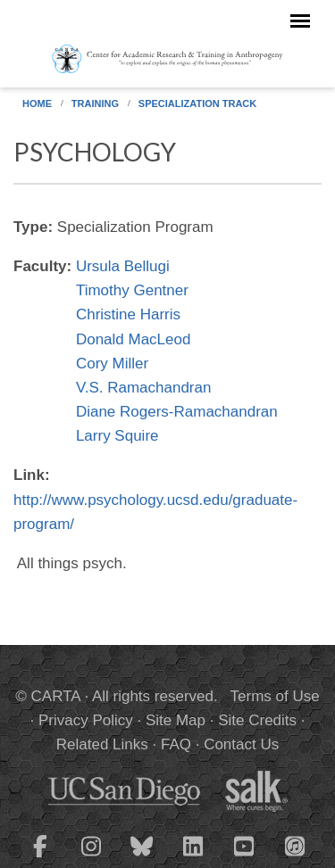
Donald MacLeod (134, 339)
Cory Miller (112, 364)
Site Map (176, 720)
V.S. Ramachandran (144, 388)
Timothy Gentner (132, 290)
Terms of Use (275, 696)
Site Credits (257, 720)
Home (37, 103)
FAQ (176, 744)
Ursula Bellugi (123, 266)
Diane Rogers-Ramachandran (177, 412)
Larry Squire (117, 436)
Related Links (102, 744)
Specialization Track (197, 103)
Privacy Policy (86, 720)
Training (95, 103)
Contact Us (241, 744)
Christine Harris (128, 314)
